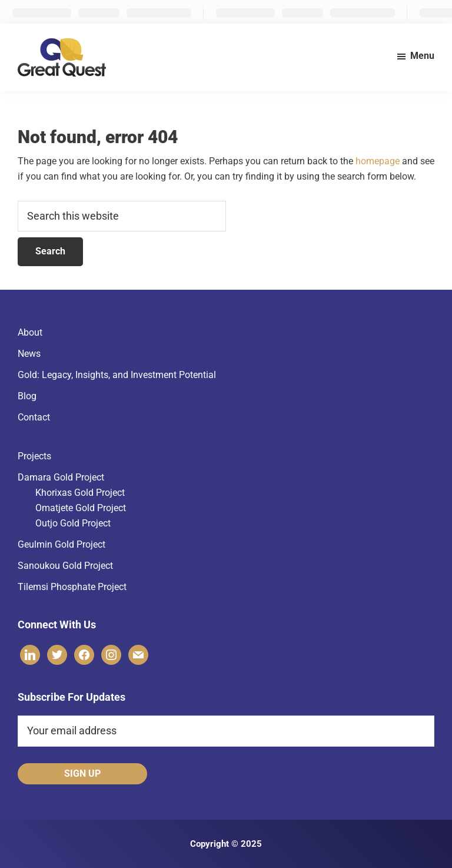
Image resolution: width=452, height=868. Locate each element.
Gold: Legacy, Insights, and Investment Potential (117, 375)
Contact (34, 417)
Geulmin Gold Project (62, 544)
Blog (27, 396)
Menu (422, 56)
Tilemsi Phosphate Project (72, 587)
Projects (34, 456)
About (30, 332)
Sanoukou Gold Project (65, 566)
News (29, 354)
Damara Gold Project (61, 477)
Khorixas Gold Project (80, 493)
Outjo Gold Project (73, 523)
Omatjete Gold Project (81, 508)
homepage (378, 161)
